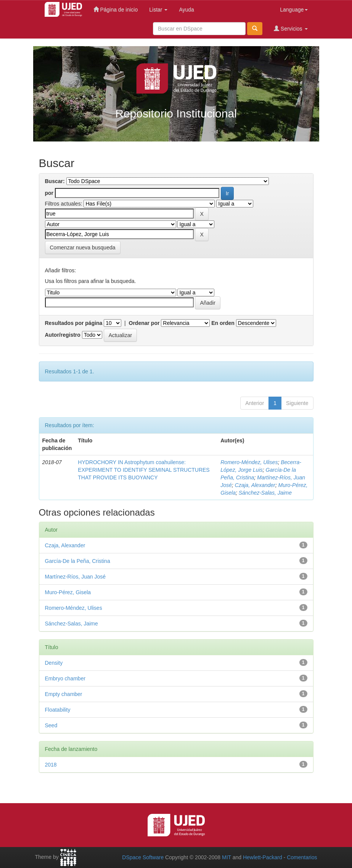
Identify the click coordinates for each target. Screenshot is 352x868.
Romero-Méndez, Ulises (249, 462)
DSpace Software (143, 857)
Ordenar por (144, 323)
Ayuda (186, 10)
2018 (51, 765)
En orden (223, 323)
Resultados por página (74, 323)
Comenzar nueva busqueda (83, 248)
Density (54, 663)
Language (294, 10)
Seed (51, 725)
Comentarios (302, 857)
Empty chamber (64, 694)
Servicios (291, 28)
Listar (158, 10)
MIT (227, 857)
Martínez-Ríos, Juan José (76, 577)
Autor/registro (63, 335)
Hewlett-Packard (263, 857)
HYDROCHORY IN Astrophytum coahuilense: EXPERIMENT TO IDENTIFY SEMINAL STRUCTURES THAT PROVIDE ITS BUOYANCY (144, 470)
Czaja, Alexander (255, 485)
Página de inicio (116, 9)
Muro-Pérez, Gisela (68, 592)
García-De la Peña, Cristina (78, 561)
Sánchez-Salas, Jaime (265, 493)
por (49, 193)
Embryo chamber (65, 678)
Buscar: (55, 181)
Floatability (58, 710)
